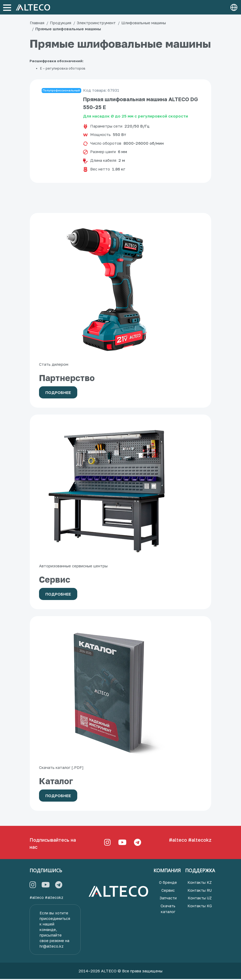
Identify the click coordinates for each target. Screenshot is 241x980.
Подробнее (58, 393)
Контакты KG (200, 907)
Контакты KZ (200, 883)
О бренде (168, 883)
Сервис (168, 891)
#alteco (178, 841)
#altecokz (200, 841)
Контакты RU (200, 891)
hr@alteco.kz (52, 947)
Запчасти (168, 899)
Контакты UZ (200, 899)
